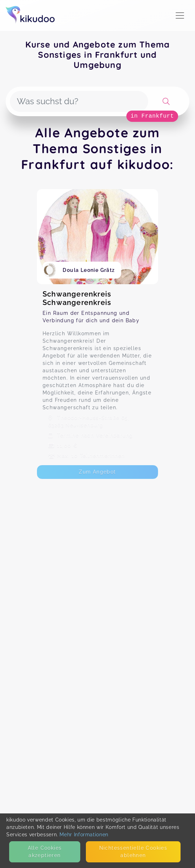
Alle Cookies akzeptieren (45, 852)
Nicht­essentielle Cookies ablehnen (133, 852)
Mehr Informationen (84, 835)
